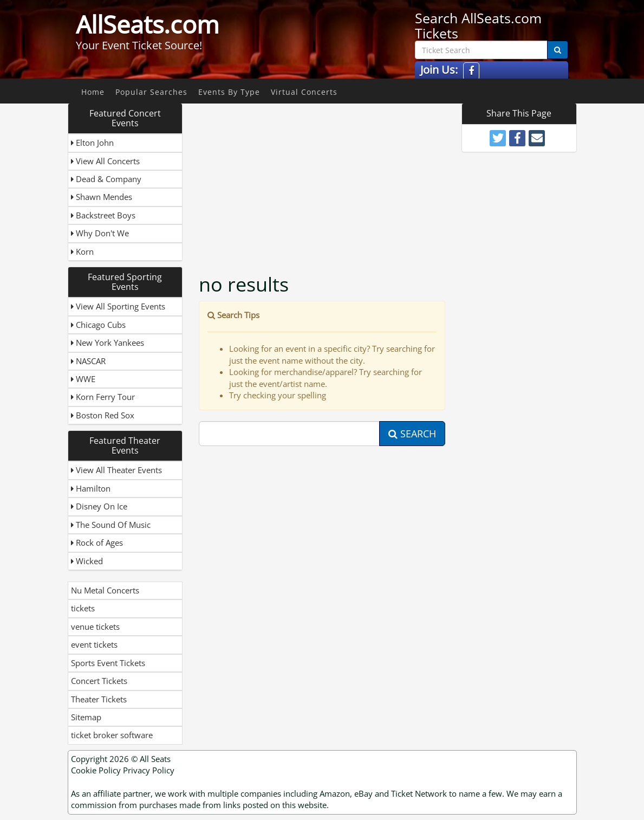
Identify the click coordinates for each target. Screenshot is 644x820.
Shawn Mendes (102, 197)
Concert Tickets (99, 681)
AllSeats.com (148, 24)
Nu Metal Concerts (105, 590)
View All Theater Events (116, 470)
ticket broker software (112, 735)
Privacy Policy (149, 770)
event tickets (94, 644)
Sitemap (86, 717)
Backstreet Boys (103, 215)
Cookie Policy (96, 770)
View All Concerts (105, 161)
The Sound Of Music (111, 525)
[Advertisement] (350, 179)
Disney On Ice (99, 506)
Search (412, 434)
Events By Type (229, 92)
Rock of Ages (97, 543)
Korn (82, 251)
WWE (83, 379)
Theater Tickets (99, 699)
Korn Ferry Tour (103, 397)
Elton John (92, 143)
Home (93, 92)
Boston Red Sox (103, 415)
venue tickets (95, 627)
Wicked (87, 561)
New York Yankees (108, 343)
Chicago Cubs (98, 325)
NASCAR (88, 361)
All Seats (155, 759)
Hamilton (91, 488)
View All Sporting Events (118, 306)
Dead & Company (106, 179)
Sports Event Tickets (108, 663)
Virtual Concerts (304, 92)
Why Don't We (100, 233)
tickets (83, 608)
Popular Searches (151, 92)
